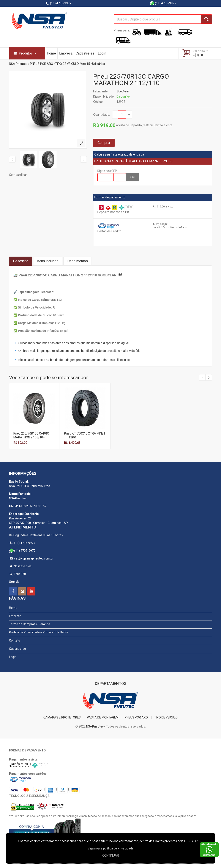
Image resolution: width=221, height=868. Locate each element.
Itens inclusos (48, 261)
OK (133, 177)
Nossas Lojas (20, 566)
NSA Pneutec (18, 64)
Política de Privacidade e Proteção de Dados (39, 632)
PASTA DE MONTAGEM (103, 717)
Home (51, 53)
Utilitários (99, 64)
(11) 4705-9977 (58, 3)
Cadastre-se (85, 53)
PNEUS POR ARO (42, 64)
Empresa (66, 53)
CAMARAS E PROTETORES (62, 717)
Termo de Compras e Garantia (30, 624)
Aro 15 (85, 64)
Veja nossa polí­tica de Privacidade (111, 848)
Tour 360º (18, 574)
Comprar (104, 143)
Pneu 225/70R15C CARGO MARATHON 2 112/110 (131, 80)
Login (102, 53)
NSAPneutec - (96, 726)
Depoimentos (78, 261)
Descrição (21, 261)
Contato (15, 640)
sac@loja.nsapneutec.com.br (31, 558)
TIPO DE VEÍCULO (67, 64)
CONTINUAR (111, 856)
